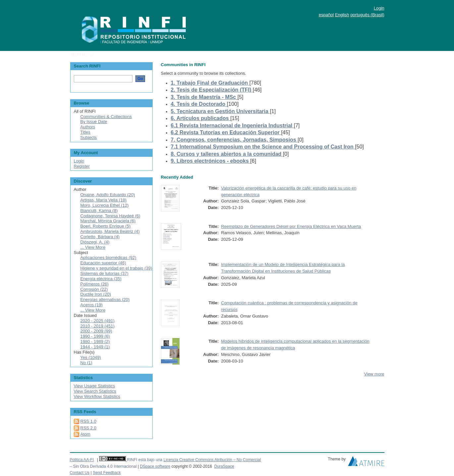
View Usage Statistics (95, 386)
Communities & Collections (106, 117)
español (326, 15)
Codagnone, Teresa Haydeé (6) (110, 216)
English (342, 15)
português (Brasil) (367, 15)
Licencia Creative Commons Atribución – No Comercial (212, 460)
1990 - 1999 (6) (95, 336)
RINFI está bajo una (145, 460)
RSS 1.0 (88, 421)
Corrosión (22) (94, 289)
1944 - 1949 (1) (95, 347)
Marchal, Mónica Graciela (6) (108, 221)
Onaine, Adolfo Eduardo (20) (108, 195)
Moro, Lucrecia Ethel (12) (105, 205)
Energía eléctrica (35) (101, 279)
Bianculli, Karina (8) (99, 211)
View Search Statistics (95, 391)
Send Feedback (107, 473)
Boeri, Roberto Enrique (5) (106, 226)
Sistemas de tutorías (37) (104, 273)
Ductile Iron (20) (96, 294)
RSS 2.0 (88, 428)
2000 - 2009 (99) (96, 331)
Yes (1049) (91, 357)
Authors (88, 127)
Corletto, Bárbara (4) (100, 237)
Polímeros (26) (95, 284)
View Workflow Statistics (97, 396)
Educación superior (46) (103, 263)
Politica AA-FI (82, 460)
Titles (86, 132)
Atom (85, 434)
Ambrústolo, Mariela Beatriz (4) (110, 231)
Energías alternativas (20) (105, 300)
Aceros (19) (92, 305)
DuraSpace (224, 466)
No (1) (86, 363)
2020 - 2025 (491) (98, 321)
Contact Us (80, 473)
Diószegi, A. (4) (95, 242)
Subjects (89, 137)
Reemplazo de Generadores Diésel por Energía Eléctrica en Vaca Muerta (291, 226)
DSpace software (155, 466)
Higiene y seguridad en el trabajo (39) (116, 268)
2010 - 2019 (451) (98, 326)
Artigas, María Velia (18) (103, 200)
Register (82, 166)
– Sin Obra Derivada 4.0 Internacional (103, 466)
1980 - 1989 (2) (95, 342)
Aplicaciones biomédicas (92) (108, 258)
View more (374, 374)
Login (379, 8)
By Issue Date (94, 122)
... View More (93, 247)
